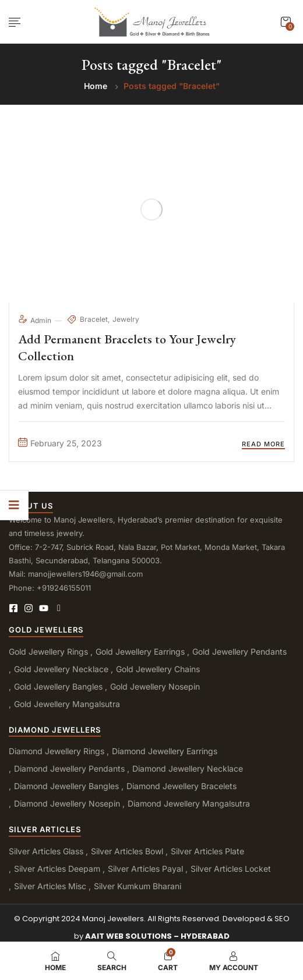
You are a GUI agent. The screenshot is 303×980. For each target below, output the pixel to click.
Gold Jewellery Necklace (61, 669)
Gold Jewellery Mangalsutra (67, 704)
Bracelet (94, 319)
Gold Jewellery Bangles (58, 686)
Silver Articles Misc (50, 886)
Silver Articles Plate (207, 851)
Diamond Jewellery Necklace (188, 768)
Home (96, 86)
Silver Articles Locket (231, 869)
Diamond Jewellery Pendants (69, 768)
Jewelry (126, 319)
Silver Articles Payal (145, 869)
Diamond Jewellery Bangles (66, 786)
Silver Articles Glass (46, 851)
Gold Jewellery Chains (158, 669)
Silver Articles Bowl (127, 851)
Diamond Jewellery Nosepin (67, 803)
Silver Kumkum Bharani (138, 886)
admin (36, 320)
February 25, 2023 (60, 443)
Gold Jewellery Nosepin (155, 686)
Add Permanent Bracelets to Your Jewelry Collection (127, 347)
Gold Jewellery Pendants (239, 651)
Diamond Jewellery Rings (57, 751)
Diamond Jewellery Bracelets (182, 786)
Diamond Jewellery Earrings (165, 751)
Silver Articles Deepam (57, 869)
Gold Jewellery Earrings (140, 651)
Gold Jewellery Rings (48, 651)
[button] (286, 22)
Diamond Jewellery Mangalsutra (189, 803)
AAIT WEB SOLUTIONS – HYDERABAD (157, 936)
